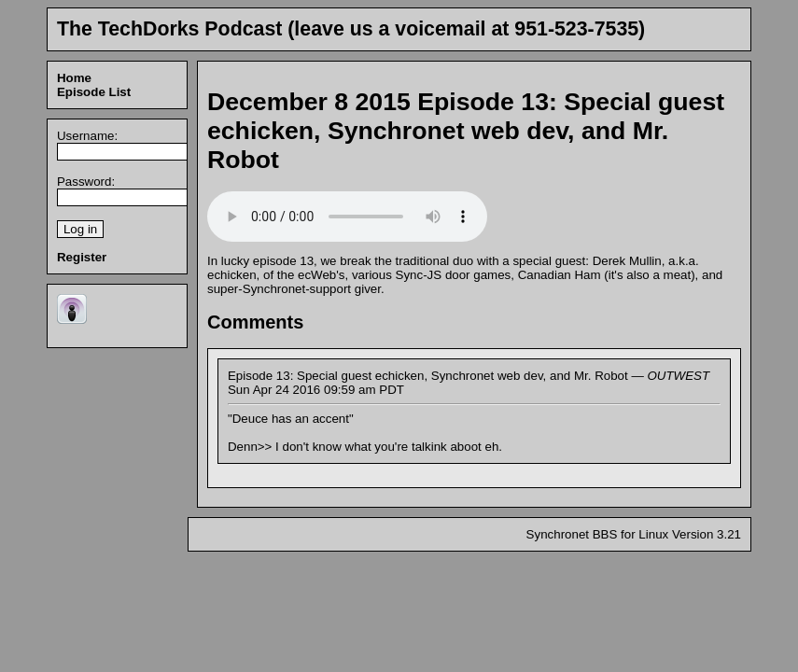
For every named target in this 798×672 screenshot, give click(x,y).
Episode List (94, 92)
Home (74, 78)
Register (82, 257)
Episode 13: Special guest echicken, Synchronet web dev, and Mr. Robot (466, 131)
